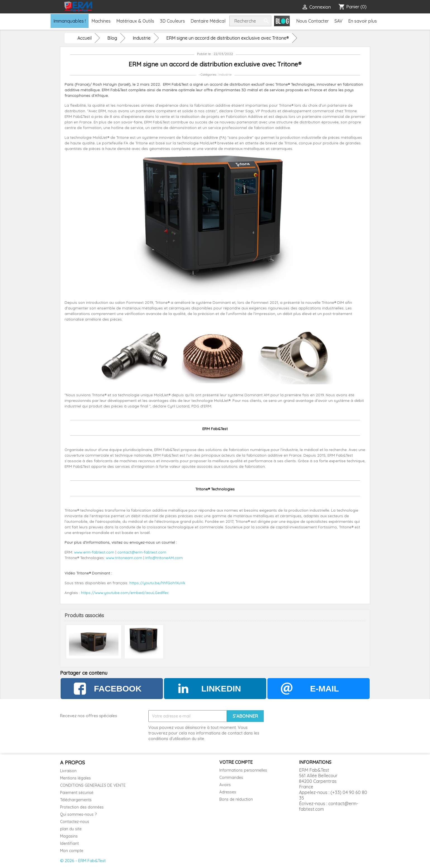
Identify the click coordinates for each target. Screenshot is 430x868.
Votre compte (236, 762)
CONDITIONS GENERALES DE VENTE (93, 785)
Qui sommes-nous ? (78, 814)
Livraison (68, 771)
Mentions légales (75, 778)
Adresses (228, 792)
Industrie (225, 75)
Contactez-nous (75, 822)
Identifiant (69, 843)
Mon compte (72, 851)
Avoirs (225, 785)
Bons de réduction (236, 799)
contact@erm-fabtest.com (329, 806)
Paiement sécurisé (77, 793)
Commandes (231, 778)
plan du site (71, 829)
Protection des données (82, 807)
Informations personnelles (243, 770)
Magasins (69, 836)
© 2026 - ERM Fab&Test (83, 861)
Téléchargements (76, 800)
